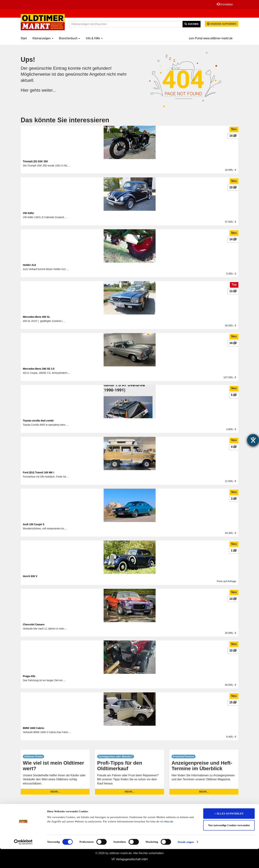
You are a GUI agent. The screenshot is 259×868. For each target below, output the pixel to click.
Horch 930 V (30, 576)
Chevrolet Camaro (34, 624)
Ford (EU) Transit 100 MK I (38, 472)
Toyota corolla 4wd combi (38, 421)
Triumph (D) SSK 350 (35, 161)
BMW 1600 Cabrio (33, 728)
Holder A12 (29, 265)
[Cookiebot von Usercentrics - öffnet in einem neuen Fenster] (23, 861)
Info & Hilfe (94, 38)
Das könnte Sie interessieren (65, 120)
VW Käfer (28, 213)
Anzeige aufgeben (222, 24)
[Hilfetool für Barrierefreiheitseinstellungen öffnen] (253, 440)
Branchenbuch (70, 38)
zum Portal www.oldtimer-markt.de (211, 38)
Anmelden (225, 4)
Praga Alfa (29, 676)
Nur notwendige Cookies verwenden (229, 844)
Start (24, 38)
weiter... (49, 90)
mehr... (55, 792)
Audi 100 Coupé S (34, 524)
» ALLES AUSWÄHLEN (229, 833)
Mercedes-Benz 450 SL (37, 317)
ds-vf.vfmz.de (165, 840)
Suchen (191, 24)
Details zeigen (186, 861)
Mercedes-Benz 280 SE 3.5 (39, 369)
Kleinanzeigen (43, 38)
